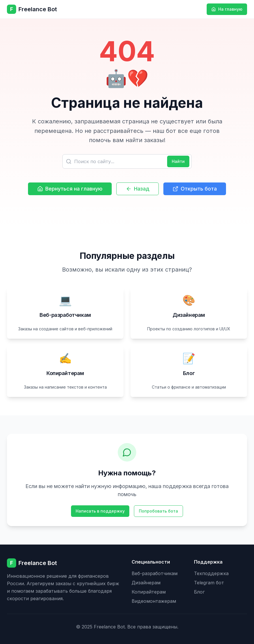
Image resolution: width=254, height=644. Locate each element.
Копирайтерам (149, 592)
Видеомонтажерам (154, 601)
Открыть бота (195, 189)
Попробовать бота (158, 511)
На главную (227, 9)
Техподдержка (211, 573)
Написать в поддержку (100, 511)
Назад (138, 189)
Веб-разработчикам (155, 573)
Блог (199, 592)
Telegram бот (209, 583)
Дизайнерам (146, 583)
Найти (178, 161)
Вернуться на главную (70, 189)
